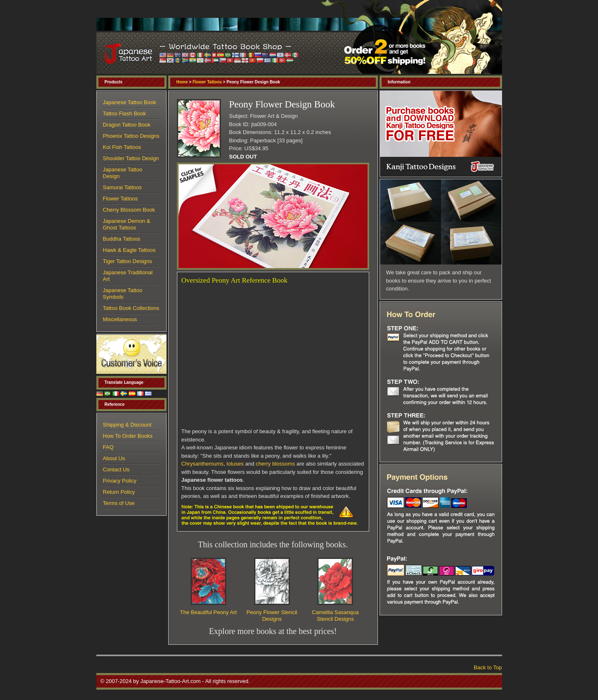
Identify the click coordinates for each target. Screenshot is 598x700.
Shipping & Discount (127, 425)
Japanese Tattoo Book (130, 102)
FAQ (108, 447)
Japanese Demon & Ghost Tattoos (127, 224)
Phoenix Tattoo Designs (131, 136)
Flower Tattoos (207, 82)
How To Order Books (128, 436)
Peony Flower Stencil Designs (272, 616)
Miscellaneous (120, 319)
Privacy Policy (120, 481)
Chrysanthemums (203, 464)
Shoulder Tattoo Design (131, 158)
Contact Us (116, 470)
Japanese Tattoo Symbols (123, 294)
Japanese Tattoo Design (123, 173)
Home (182, 82)
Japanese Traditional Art (128, 276)
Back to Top (488, 667)
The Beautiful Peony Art (209, 612)
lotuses (235, 464)
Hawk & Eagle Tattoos (129, 250)
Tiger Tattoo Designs (128, 261)
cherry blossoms (276, 464)
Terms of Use (119, 503)
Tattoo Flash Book (125, 113)
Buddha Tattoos (122, 239)
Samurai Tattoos (123, 187)
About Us (114, 458)
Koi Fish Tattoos (122, 147)
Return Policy (119, 492)
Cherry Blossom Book (129, 210)
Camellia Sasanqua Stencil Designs (335, 616)
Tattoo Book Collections (131, 308)
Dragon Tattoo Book (127, 125)
